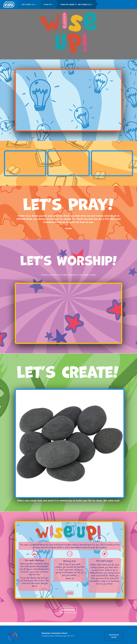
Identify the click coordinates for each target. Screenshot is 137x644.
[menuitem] (9, 5)
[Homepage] (13, 636)
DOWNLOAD (68, 610)
